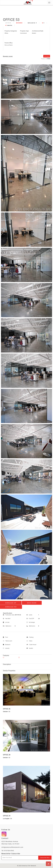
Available (47, 56)
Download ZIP (11, 603)
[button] (48, 864)
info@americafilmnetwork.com (12, 847)
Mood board (32, 603)
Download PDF (11, 607)
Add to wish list (32, 23)
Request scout (8, 56)
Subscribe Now (45, 858)
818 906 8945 (9, 851)
